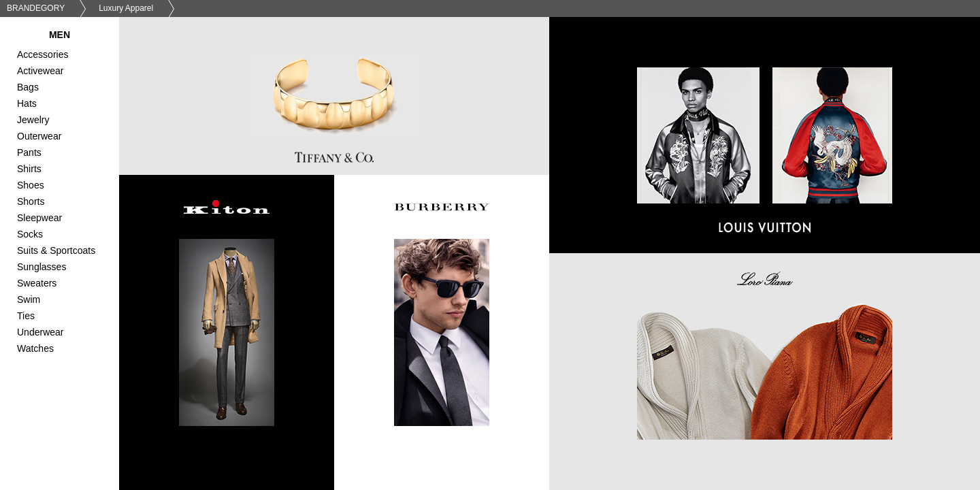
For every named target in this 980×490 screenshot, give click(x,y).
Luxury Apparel (126, 8)
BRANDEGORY (36, 8)
